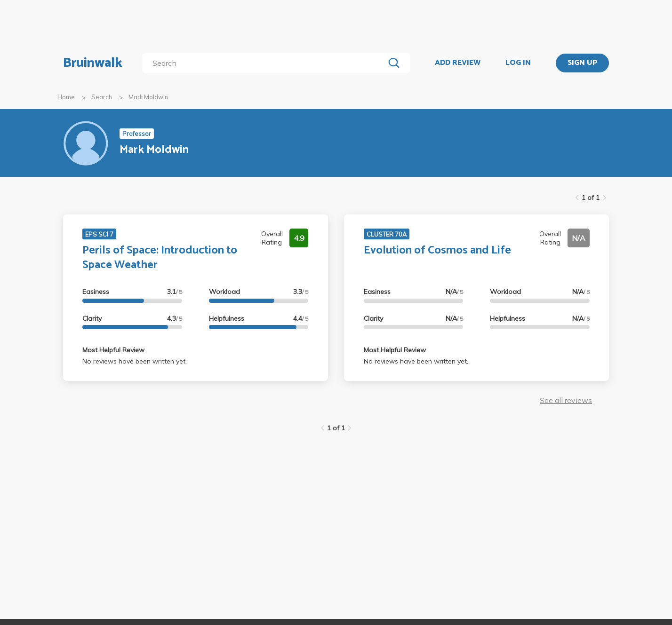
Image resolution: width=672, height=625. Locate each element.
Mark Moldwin (148, 97)
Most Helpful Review (113, 350)
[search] (265, 63)
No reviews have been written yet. (135, 361)
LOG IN (518, 63)
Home (66, 97)
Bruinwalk (93, 63)
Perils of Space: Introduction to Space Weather (160, 258)
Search (102, 97)
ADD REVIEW (458, 63)
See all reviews (566, 400)
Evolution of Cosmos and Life (437, 250)
